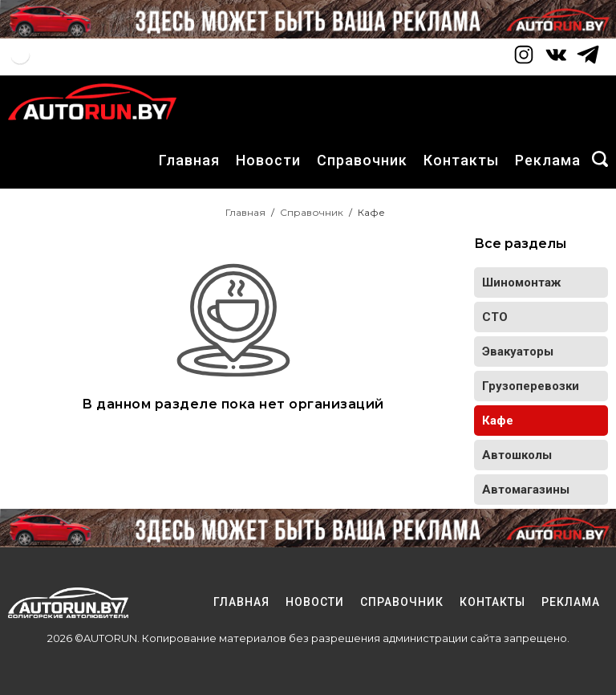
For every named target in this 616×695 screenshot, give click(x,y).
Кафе (498, 421)
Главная (189, 160)
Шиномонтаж (521, 282)
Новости (268, 160)
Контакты (461, 160)
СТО (495, 317)
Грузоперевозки (531, 386)
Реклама (548, 160)
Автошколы (517, 455)
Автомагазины (526, 490)
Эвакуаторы (518, 352)
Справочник (362, 160)
